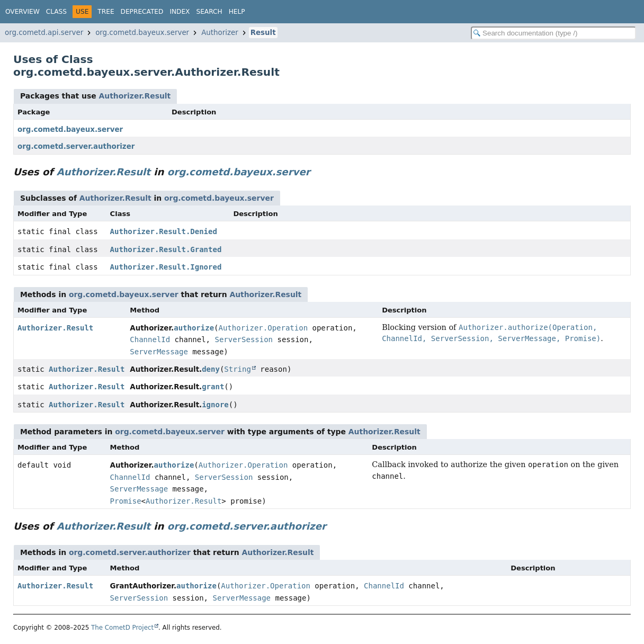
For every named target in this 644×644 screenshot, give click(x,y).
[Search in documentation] (553, 33)
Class (56, 12)
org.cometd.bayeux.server (142, 33)
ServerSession (244, 339)
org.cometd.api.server (44, 33)
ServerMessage (159, 352)
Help (237, 12)
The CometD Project (122, 628)
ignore (215, 405)
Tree (106, 12)
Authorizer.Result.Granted (166, 249)
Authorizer (220, 33)
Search (209, 12)
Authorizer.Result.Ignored (166, 267)
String (238, 369)
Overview (23, 12)
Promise (126, 501)
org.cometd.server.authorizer (76, 146)
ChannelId (150, 339)
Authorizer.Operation (263, 328)
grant (213, 387)
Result (263, 33)
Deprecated (142, 12)
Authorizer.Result (135, 96)
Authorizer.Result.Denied (164, 231)
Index (180, 12)
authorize (194, 328)
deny (211, 369)
